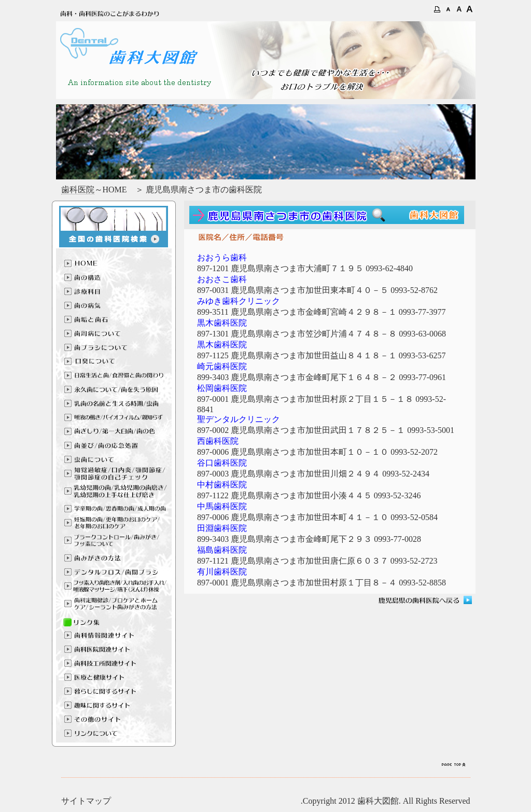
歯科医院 (78, 190)
